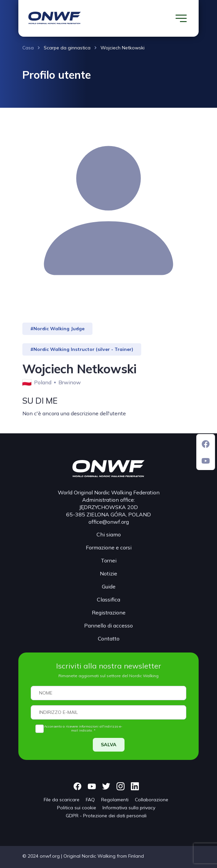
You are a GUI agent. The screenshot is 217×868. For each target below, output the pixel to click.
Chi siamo (109, 534)
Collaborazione (152, 800)
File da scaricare (62, 800)
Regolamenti (115, 800)
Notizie (108, 573)
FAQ (90, 800)
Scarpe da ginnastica (67, 48)
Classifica (108, 599)
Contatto (109, 638)
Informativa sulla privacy (129, 808)
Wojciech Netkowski (123, 48)
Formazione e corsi (109, 547)
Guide (109, 586)
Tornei (109, 560)
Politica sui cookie (77, 808)
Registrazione (109, 612)
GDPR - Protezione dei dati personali (106, 816)
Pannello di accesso (108, 625)
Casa (28, 48)
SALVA (109, 745)
